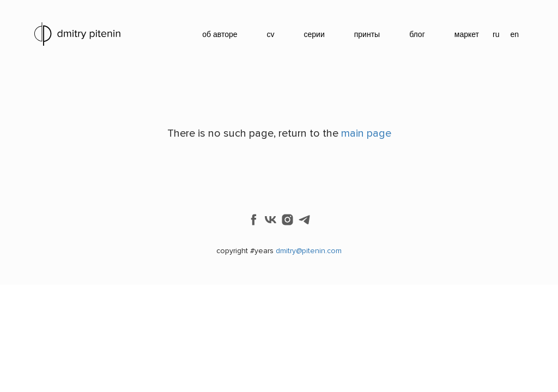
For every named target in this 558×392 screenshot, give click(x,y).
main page (366, 133)
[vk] (271, 220)
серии (314, 34)
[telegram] (304, 220)
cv (271, 34)
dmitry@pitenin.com (309, 251)
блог (417, 34)
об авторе (220, 34)
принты (367, 34)
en (514, 34)
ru (496, 34)
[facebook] (254, 220)
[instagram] (287, 220)
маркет (467, 34)
